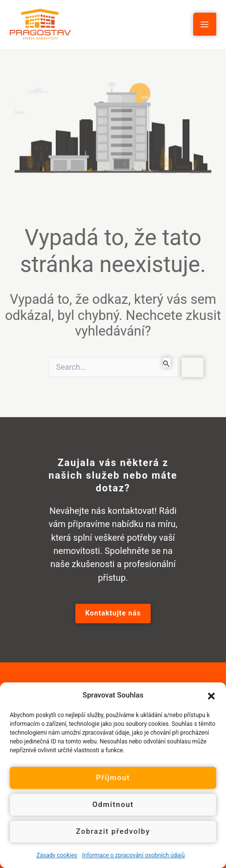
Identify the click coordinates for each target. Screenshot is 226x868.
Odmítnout (113, 804)
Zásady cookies (56, 855)
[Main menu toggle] (205, 24)
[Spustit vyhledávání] (167, 362)
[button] (211, 695)
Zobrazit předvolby (113, 831)
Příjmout (113, 778)
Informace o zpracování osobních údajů (134, 855)
